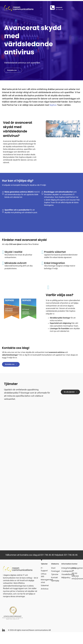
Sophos (53, 105)
